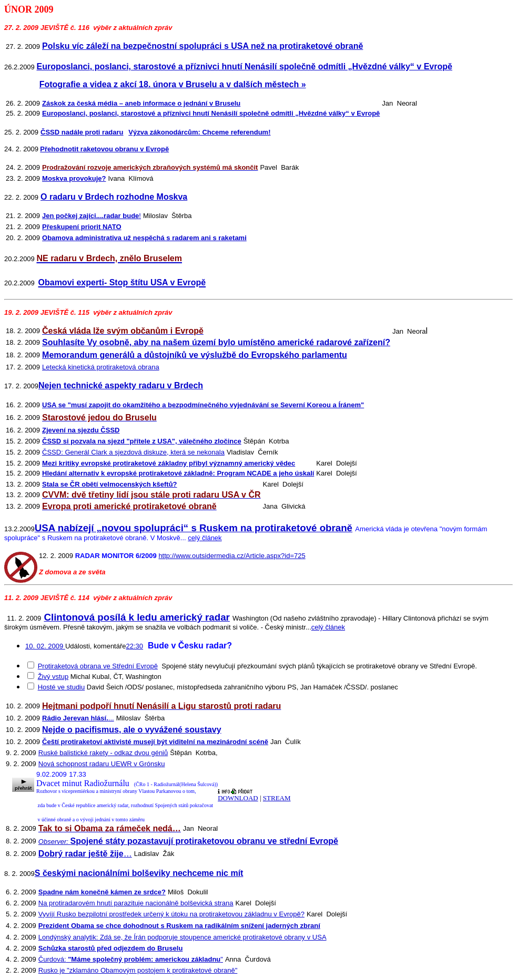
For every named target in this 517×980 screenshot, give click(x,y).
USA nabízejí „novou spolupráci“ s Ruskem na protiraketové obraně (194, 528)
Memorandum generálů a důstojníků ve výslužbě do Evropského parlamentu (195, 355)
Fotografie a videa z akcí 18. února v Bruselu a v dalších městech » (173, 84)
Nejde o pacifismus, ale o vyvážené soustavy (132, 730)
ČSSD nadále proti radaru (82, 132)
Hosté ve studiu (62, 687)
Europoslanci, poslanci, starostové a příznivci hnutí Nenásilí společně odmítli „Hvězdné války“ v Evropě (244, 66)
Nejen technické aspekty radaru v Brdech (121, 385)
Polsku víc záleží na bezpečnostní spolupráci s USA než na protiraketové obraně (202, 46)
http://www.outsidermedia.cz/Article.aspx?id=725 (232, 556)
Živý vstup (53, 677)
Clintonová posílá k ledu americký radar (136, 617)
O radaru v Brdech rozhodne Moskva (114, 197)
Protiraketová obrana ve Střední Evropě (98, 666)
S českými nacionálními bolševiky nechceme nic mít (139, 873)
